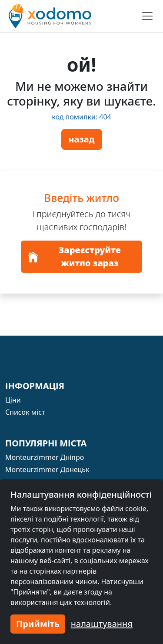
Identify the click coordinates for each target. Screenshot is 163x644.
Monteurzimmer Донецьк (47, 469)
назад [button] (82, 139)
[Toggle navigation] (147, 16)
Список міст (25, 412)
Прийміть (38, 624)
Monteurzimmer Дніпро (45, 457)
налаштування (102, 624)
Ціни (13, 400)
